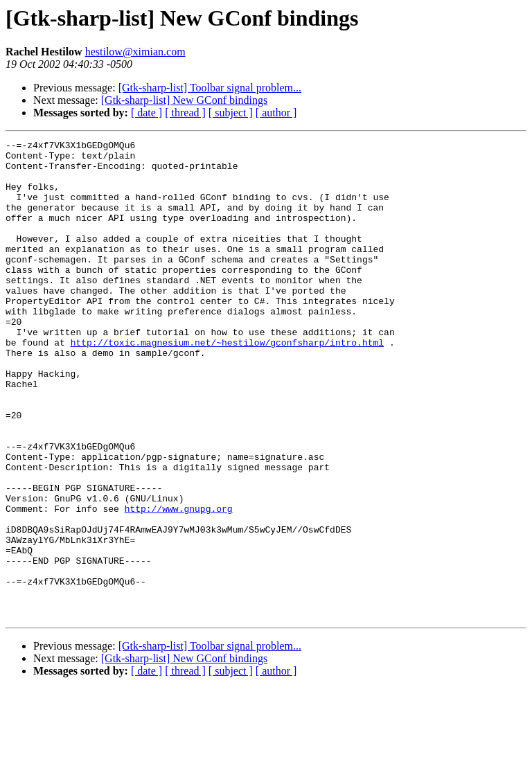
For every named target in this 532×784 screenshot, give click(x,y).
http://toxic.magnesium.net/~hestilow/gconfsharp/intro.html (227, 384)
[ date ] (147, 113)
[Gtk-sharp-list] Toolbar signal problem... (210, 88)
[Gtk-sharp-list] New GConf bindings (184, 100)
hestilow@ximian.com (135, 52)
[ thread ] (185, 113)
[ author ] (276, 113)
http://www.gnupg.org (179, 583)
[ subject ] (231, 113)
